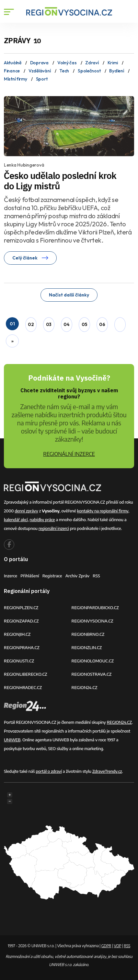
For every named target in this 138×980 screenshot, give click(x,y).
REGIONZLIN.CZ (87, 647)
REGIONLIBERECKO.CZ (26, 674)
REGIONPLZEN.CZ (21, 608)
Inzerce (11, 576)
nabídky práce (42, 520)
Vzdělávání (40, 71)
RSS (96, 576)
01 (12, 324)
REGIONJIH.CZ (17, 634)
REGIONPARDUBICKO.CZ (95, 608)
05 (84, 324)
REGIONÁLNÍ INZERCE (69, 454)
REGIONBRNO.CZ (88, 634)
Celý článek (30, 258)
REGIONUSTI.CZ (19, 661)
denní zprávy (26, 511)
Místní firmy (16, 79)
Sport (42, 79)
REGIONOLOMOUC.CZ (93, 661)
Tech (64, 71)
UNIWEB (12, 740)
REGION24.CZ (85, 687)
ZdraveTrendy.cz (107, 771)
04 (66, 324)
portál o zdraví (49, 771)
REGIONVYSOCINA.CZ (92, 621)
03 (49, 324)
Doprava (39, 63)
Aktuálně (13, 63)
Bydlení (116, 71)
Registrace (52, 576)
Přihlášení (30, 576)
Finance (12, 71)
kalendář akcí (16, 520)
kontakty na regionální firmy (103, 511)
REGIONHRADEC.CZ (23, 687)
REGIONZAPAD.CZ (21, 621)
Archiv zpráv (78, 576)
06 (102, 324)
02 (31, 324)
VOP (118, 946)
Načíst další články (69, 295)
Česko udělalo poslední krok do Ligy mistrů (60, 181)
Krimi (113, 63)
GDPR (106, 946)
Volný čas (67, 63)
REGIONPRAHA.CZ (22, 647)
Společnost (89, 71)
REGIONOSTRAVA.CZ (92, 674)
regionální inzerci (54, 528)
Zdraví (92, 63)
